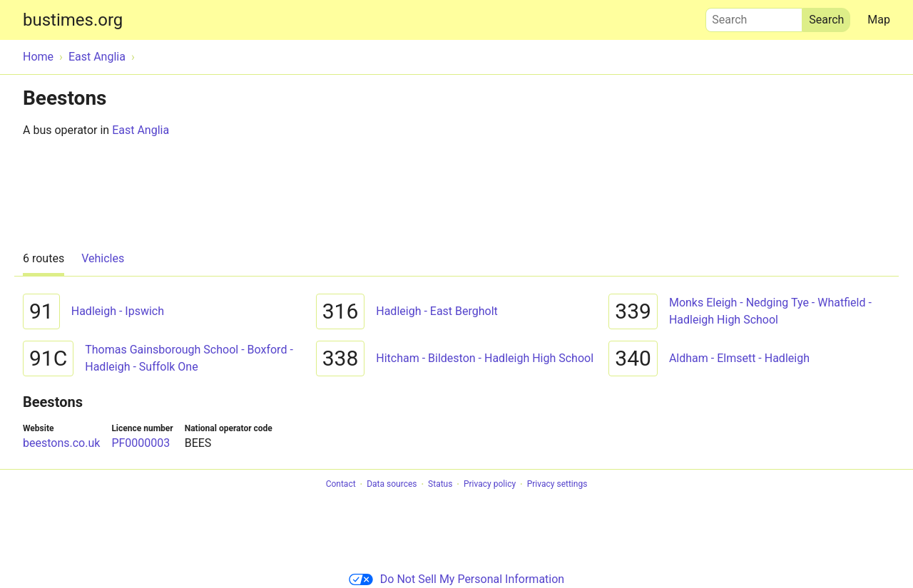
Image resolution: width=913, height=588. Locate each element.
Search (754, 16)
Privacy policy (490, 485)
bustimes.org (73, 20)
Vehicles (103, 258)
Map (879, 20)
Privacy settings (557, 485)
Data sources (392, 485)
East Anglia (141, 130)
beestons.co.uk (61, 443)
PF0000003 (141, 443)
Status (440, 485)
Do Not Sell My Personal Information (456, 579)
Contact (341, 485)
